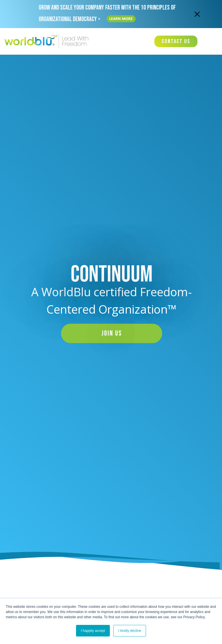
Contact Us (176, 41)
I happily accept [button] (93, 631)
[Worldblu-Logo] (48, 41)
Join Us (112, 333)
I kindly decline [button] (130, 631)
